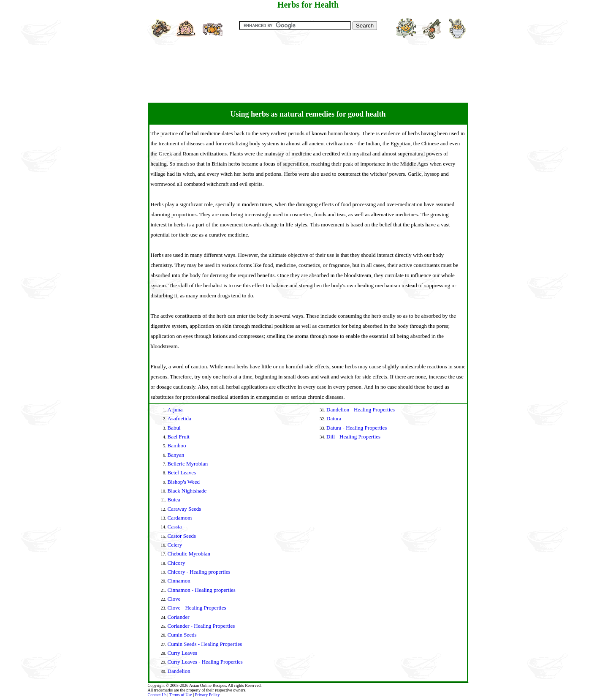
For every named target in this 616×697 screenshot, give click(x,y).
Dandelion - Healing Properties (361, 410)
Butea (174, 500)
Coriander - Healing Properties (201, 626)
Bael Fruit (179, 437)
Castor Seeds (182, 536)
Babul (174, 428)
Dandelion (179, 671)
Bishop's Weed (184, 482)
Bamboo (177, 445)
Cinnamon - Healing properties (202, 590)
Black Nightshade (187, 491)
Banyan (176, 455)
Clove (174, 599)
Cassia (175, 527)
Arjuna (175, 410)
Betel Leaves (182, 472)
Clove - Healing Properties (197, 608)
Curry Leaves (182, 653)
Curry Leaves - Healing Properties (205, 662)
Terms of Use (181, 695)
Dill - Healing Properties (353, 437)
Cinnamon (179, 581)
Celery (175, 545)
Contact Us (157, 695)
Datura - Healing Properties (357, 428)
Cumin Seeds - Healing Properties (205, 644)
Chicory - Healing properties (199, 572)
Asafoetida (179, 418)
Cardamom (180, 518)
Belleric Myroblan (188, 464)
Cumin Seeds (182, 635)
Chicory (176, 563)
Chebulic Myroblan (189, 554)
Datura (334, 418)
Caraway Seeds (185, 509)
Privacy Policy (208, 695)
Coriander (179, 617)
